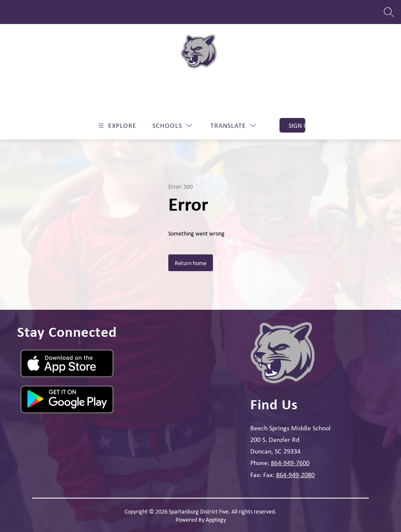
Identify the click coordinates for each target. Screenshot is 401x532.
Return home (191, 263)
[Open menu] (116, 125)
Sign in (297, 125)
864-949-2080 (295, 475)
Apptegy (216, 519)
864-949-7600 (290, 462)
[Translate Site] (233, 125)
